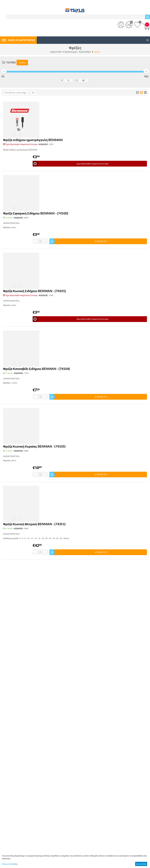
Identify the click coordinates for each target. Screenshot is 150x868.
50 (34, 93)
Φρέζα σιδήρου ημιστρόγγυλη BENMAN (33, 140)
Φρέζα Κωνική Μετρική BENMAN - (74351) (34, 523)
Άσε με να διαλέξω (10, 864)
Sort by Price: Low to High (16, 93)
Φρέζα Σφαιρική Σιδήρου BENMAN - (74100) (36, 213)
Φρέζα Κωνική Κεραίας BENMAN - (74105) (34, 446)
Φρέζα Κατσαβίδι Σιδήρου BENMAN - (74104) (36, 368)
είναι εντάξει (141, 864)
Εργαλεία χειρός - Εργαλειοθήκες (78, 52)
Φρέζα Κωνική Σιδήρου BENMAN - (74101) (34, 291)
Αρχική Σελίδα (56, 52)
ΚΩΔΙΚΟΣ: (43, 144)
